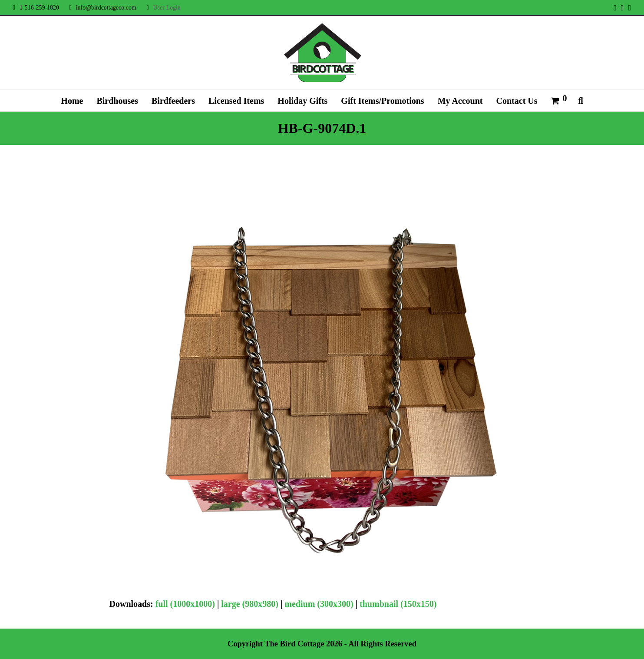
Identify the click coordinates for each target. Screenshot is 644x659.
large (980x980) (250, 604)
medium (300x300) (319, 604)
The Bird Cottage (294, 644)
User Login (167, 8)
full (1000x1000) (185, 604)
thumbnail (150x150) (398, 604)
